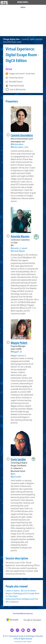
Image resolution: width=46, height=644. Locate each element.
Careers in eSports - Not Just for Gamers (21, 591)
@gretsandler (16, 477)
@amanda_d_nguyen (19, 248)
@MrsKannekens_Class (20, 147)
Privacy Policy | (19, 642)
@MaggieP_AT (16, 352)
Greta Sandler (18, 460)
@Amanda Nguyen (18, 251)
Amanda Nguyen (20, 237)
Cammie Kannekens (22, 135)
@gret (13, 474)
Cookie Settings (27, 642)
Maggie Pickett (19, 343)
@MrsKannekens (17, 144)
